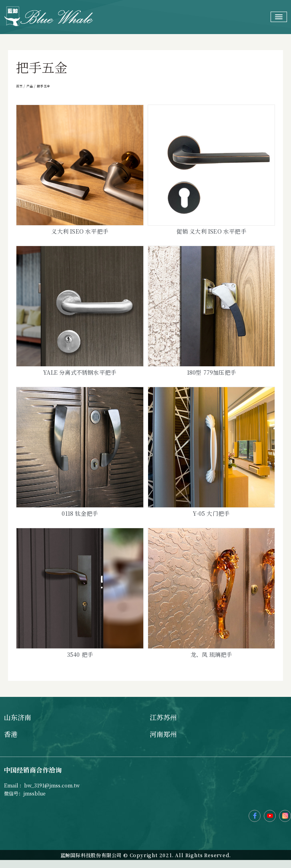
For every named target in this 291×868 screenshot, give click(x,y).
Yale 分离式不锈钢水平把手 (80, 372)
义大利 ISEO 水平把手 (80, 231)
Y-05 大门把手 (211, 513)
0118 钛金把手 (80, 513)
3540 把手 (80, 654)
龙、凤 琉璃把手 (211, 654)
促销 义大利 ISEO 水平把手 (211, 231)
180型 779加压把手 (211, 372)
